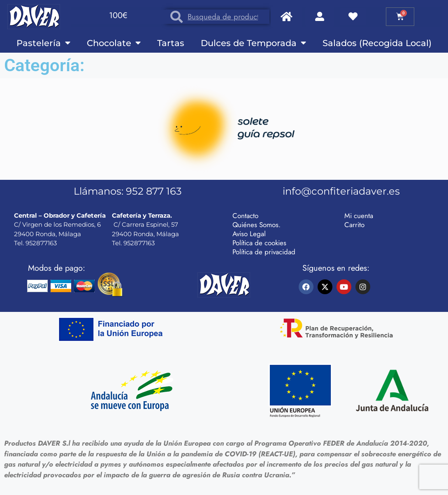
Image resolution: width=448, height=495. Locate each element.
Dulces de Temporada (253, 43)
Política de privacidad (264, 252)
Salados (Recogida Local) (377, 43)
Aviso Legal (249, 234)
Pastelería (43, 43)
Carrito (354, 225)
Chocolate (114, 43)
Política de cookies (259, 243)
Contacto (245, 216)
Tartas (171, 43)
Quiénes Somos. (256, 225)
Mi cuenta (359, 216)
